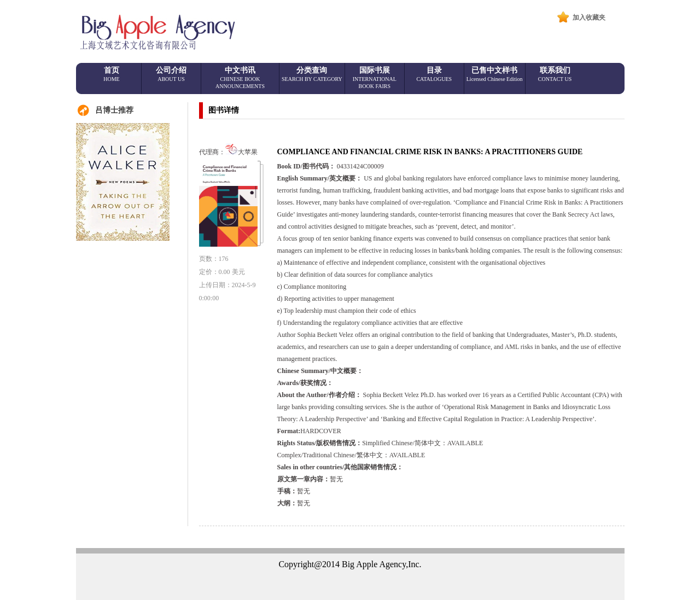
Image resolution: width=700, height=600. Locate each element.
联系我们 (555, 74)
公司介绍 (171, 74)
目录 (434, 74)
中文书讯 (240, 78)
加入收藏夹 (589, 18)
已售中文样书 (495, 74)
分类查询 (312, 74)
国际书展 (375, 78)
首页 (111, 74)
